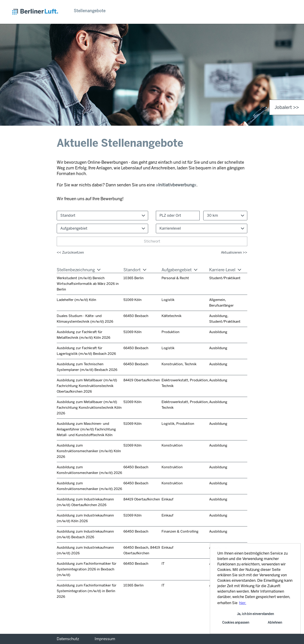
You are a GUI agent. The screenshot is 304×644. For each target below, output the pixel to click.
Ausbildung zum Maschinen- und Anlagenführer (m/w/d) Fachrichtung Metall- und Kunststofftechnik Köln (86, 429)
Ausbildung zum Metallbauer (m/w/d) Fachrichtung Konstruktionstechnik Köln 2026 (89, 408)
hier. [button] (243, 603)
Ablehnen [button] (275, 622)
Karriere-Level (225, 270)
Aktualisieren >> (234, 252)
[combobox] (225, 216)
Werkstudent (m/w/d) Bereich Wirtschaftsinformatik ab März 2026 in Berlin (88, 284)
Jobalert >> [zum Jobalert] (287, 107)
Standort (135, 270)
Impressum (105, 639)
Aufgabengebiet (179, 270)
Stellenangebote (90, 11)
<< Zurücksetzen (70, 252)
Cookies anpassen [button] (236, 622)
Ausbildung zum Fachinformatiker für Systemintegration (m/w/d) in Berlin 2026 (87, 591)
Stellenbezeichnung (79, 270)
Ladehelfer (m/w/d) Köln (76, 300)
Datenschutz (68, 639)
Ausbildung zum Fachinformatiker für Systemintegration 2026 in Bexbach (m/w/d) (87, 569)
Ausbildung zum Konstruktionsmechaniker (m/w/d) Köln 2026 (89, 451)
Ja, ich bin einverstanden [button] (255, 614)
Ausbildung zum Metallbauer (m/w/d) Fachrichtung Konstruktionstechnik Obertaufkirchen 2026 (87, 386)
